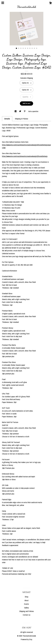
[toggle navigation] (3, 3)
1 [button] (16, 48)
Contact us (27, 615)
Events (26, 604)
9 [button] (34, 48)
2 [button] (19, 48)
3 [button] (21, 48)
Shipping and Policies (27, 611)
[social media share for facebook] (16, 111)
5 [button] (25, 48)
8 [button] (32, 48)
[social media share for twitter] (20, 111)
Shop (27, 597)
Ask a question (33, 111)
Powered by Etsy (26, 639)
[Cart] (50, 3)
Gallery (26, 608)
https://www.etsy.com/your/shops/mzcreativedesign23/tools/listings (25, 156)
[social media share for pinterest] (25, 111)
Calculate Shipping (27, 78)
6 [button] (28, 48)
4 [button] (23, 48)
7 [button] (30, 48)
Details (7, 119)
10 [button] (37, 48)
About (26, 600)
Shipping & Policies (22, 119)
